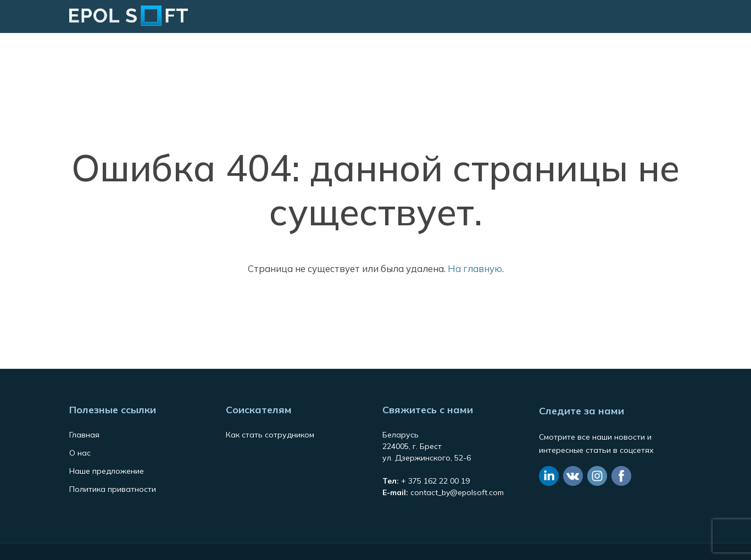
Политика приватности (113, 489)
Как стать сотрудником (270, 435)
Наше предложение (107, 471)
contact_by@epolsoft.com (457, 492)
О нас (80, 453)
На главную (475, 268)
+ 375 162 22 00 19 (435, 481)
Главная (84, 435)
